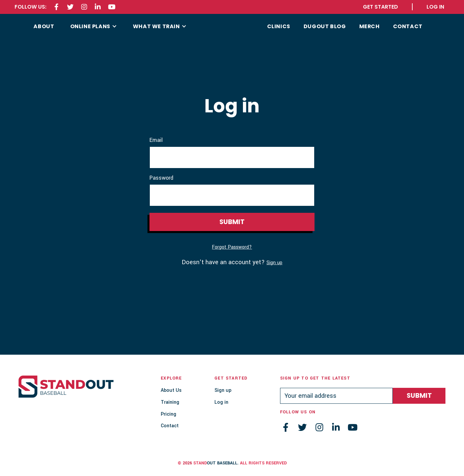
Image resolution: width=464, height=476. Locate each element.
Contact (170, 426)
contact (408, 26)
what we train (156, 26)
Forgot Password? (232, 247)
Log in (221, 402)
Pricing (169, 414)
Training (170, 402)
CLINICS (279, 26)
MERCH (370, 26)
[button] (94, 27)
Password (161, 178)
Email (156, 140)
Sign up (274, 263)
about (44, 26)
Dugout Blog (325, 26)
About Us (171, 390)
